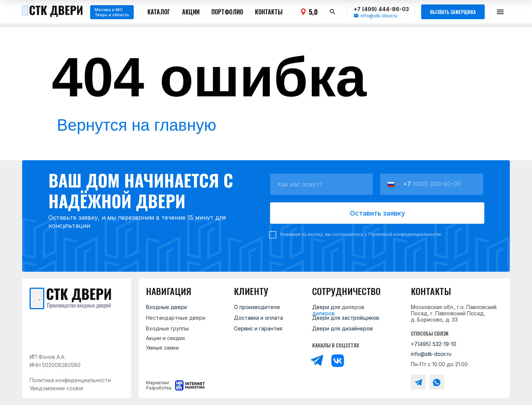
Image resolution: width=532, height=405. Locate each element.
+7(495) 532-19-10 (434, 344)
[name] (321, 184)
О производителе (257, 307)
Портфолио (227, 12)
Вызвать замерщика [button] (453, 12)
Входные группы (167, 328)
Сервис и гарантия (258, 328)
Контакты (269, 12)
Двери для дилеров (338, 307)
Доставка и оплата (258, 318)
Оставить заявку (377, 213)
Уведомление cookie (57, 388)
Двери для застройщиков (346, 318)
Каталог (159, 12)
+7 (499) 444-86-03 (381, 9)
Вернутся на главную (137, 125)
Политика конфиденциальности (70, 380)
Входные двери (166, 307)
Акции (191, 12)
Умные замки (162, 348)
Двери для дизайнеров (342, 328)
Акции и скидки (165, 338)
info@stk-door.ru (379, 16)
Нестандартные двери (176, 318)
